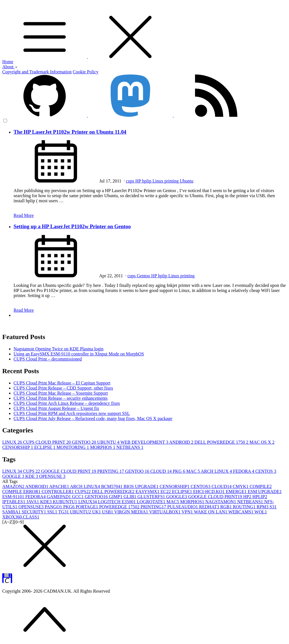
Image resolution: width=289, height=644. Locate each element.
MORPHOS (103, 447)
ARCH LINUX (217, 471)
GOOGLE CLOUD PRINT (69, 471)
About (10, 67)
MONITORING (73, 447)
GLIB (131, 497)
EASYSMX (148, 492)
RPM (263, 507)
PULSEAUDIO (183, 507)
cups (131, 181)
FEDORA (244, 471)
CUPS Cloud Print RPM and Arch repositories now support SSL (72, 413)
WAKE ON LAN (211, 512)
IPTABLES (14, 502)
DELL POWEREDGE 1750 (222, 442)
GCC (78, 497)
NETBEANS (130, 447)
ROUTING (245, 507)
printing (172, 181)
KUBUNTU (65, 502)
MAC (194, 471)
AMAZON (14, 486)
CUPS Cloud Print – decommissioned (48, 359)
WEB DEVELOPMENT (145, 442)
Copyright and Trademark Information (37, 72)
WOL (261, 512)
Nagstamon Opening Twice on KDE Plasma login (59, 349)
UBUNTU (109, 442)
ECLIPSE (45, 447)
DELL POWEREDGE (114, 492)
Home (8, 62)
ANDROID (182, 442)
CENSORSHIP (18, 447)
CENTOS (266, 471)
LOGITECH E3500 (117, 502)
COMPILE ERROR (22, 492)
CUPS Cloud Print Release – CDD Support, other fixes (63, 388)
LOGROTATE (152, 502)
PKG (179, 471)
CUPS (32, 471)
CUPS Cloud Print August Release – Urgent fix (56, 408)
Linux (158, 181)
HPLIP (260, 497)
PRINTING (111, 471)
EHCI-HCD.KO (209, 492)
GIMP (116, 497)
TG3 (64, 512)
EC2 (166, 492)
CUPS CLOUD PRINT (48, 442)
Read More (24, 215)
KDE (32, 476)
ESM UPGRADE (265, 492)
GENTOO (85, 442)
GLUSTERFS (152, 497)
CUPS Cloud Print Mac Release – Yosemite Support (61, 393)
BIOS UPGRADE (142, 486)
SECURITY (34, 512)
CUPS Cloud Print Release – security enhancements (61, 398)
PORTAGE (87, 507)
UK (97, 512)
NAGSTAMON (221, 502)
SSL (53, 512)
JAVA (33, 502)
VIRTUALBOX (166, 512)
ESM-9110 (14, 497)
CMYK (241, 486)
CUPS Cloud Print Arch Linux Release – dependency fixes (67, 403)
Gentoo (144, 276)
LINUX (13, 442)
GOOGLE (14, 476)
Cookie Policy (86, 72)
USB (108, 512)
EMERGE (237, 492)
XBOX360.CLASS (21, 517)
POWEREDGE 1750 (120, 507)
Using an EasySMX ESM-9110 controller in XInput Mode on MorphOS (79, 354)
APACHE (60, 486)
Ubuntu (187, 181)
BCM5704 (112, 486)
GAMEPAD (60, 497)
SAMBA (12, 512)
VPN (188, 512)
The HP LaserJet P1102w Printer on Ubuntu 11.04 (70, 132)
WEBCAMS (241, 512)
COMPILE (261, 486)
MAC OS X (262, 442)
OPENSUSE (52, 476)
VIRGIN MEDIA (132, 512)
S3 (273, 507)
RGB (226, 507)
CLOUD (162, 471)
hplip (147, 181)
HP (139, 181)
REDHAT (210, 507)
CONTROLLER (58, 492)
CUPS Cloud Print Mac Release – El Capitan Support (62, 383)
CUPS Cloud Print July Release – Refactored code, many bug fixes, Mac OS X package (93, 418)
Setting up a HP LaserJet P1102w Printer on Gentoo (72, 226)
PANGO (54, 507)
